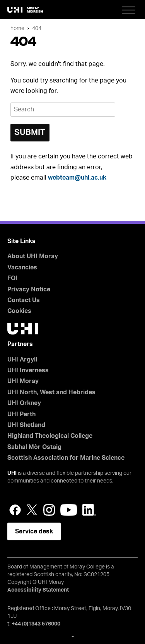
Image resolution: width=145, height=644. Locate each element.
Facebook (15, 510)
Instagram (49, 510)
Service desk (34, 531)
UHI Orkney (24, 403)
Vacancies (22, 267)
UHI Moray (23, 381)
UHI (12, 473)
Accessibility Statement (38, 590)
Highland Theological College (50, 436)
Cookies (19, 311)
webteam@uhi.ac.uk (77, 178)
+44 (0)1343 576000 (36, 624)
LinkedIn (89, 510)
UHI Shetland (26, 425)
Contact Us (24, 300)
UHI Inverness (28, 370)
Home (17, 28)
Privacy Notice (29, 289)
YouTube (69, 510)
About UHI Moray (33, 256)
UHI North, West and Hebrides (51, 392)
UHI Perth (21, 414)
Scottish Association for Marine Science (66, 458)
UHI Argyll (22, 360)
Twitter (32, 510)
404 (37, 28)
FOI (12, 278)
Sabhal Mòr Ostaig (34, 447)
